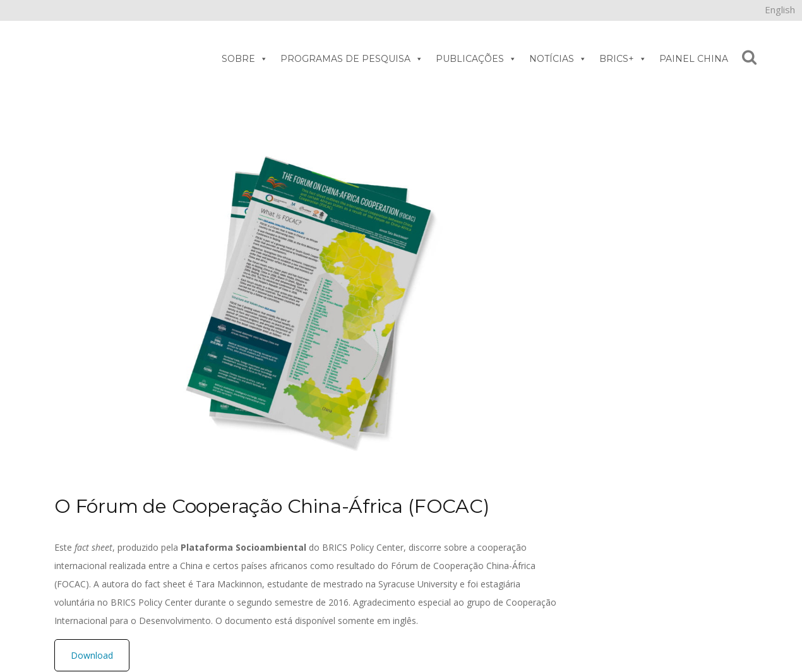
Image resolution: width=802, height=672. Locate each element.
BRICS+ (623, 59)
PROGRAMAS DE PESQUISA (352, 59)
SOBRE (245, 59)
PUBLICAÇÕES (476, 59)
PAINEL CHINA (694, 59)
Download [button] (92, 655)
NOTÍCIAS (558, 59)
